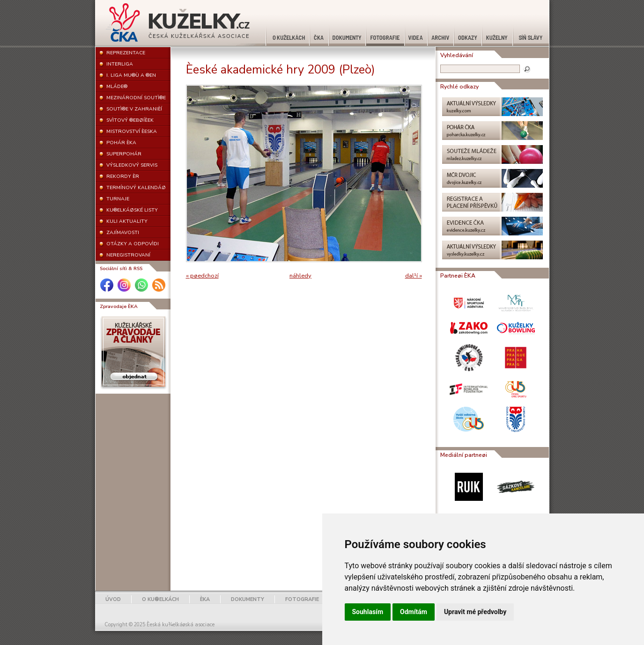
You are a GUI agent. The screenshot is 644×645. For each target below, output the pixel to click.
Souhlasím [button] (368, 612)
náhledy (300, 276)
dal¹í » (414, 276)
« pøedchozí (202, 276)
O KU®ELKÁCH (160, 599)
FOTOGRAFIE (302, 599)
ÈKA (205, 599)
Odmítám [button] (414, 612)
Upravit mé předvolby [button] (475, 612)
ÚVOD (113, 599)
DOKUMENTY (248, 599)
